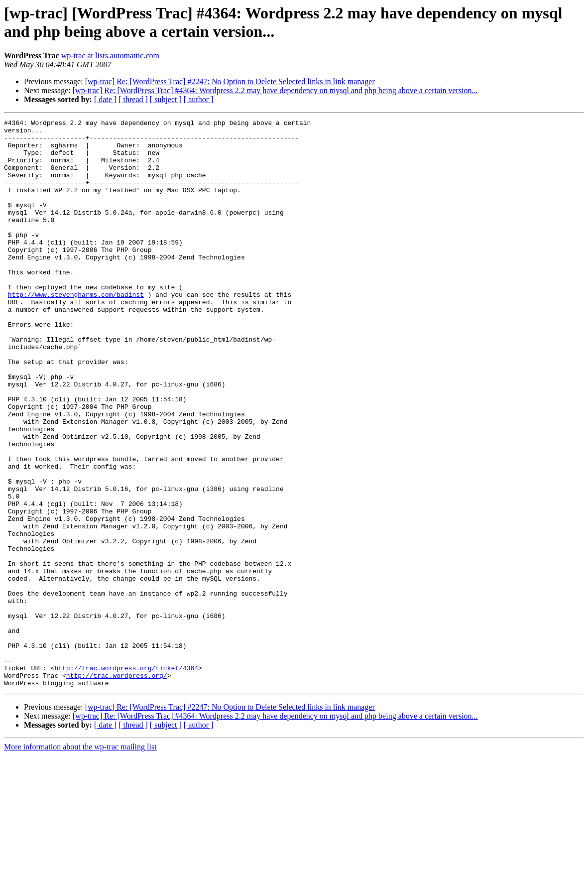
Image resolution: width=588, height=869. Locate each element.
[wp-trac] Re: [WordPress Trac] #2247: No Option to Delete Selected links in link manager (230, 81)
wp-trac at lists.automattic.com (110, 56)
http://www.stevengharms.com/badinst (76, 330)
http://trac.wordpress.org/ (117, 787)
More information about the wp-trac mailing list (80, 860)
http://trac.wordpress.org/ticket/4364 (126, 778)
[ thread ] (133, 99)
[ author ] (199, 99)
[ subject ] (166, 99)
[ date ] (105, 99)
